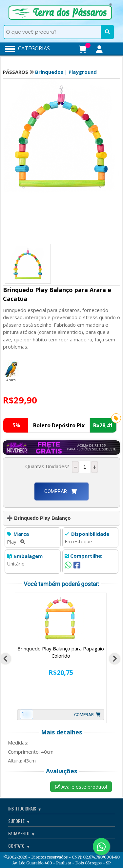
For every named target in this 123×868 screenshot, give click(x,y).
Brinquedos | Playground (66, 72)
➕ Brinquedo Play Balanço (39, 518)
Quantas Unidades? (49, 466)
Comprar (61, 491)
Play (16, 542)
